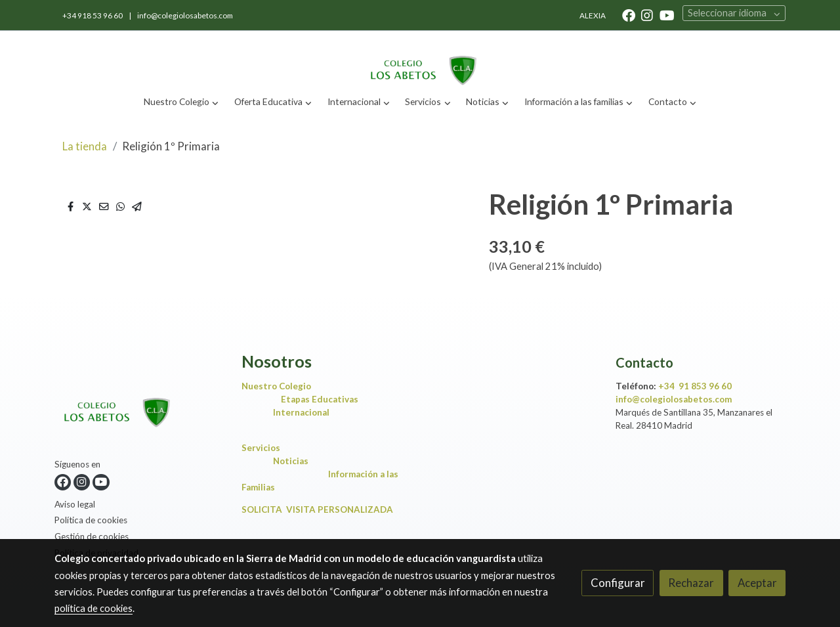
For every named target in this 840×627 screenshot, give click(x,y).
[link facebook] (629, 14)
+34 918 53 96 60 (93, 15)
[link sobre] (140, 405)
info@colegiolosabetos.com (185, 15)
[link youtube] (667, 14)
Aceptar (757, 583)
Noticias (294, 461)
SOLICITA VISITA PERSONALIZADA (317, 509)
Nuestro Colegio (276, 386)
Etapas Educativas (320, 399)
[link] (420, 59)
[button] (181, 102)
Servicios (264, 448)
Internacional (301, 412)
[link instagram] (647, 14)
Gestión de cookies (92, 536)
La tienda (85, 146)
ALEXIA (593, 15)
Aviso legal (75, 504)
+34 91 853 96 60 (695, 386)
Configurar (618, 583)
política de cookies (94, 608)
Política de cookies (91, 520)
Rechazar (691, 583)
